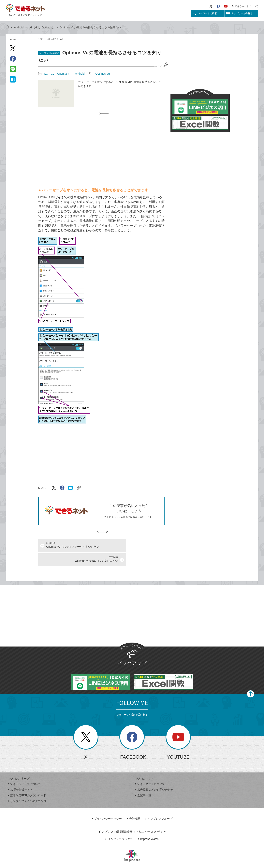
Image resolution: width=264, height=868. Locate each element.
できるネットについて (245, 6)
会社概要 (133, 804)
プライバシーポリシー (107, 804)
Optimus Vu (103, 74)
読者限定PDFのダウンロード (27, 781)
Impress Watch (148, 825)
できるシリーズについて (24, 770)
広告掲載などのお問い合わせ (154, 775)
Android (19, 27)
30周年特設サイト (20, 775)
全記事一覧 (143, 781)
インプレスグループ (159, 804)
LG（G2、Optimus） (42, 27)
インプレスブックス (119, 825)
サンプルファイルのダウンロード (30, 787)
